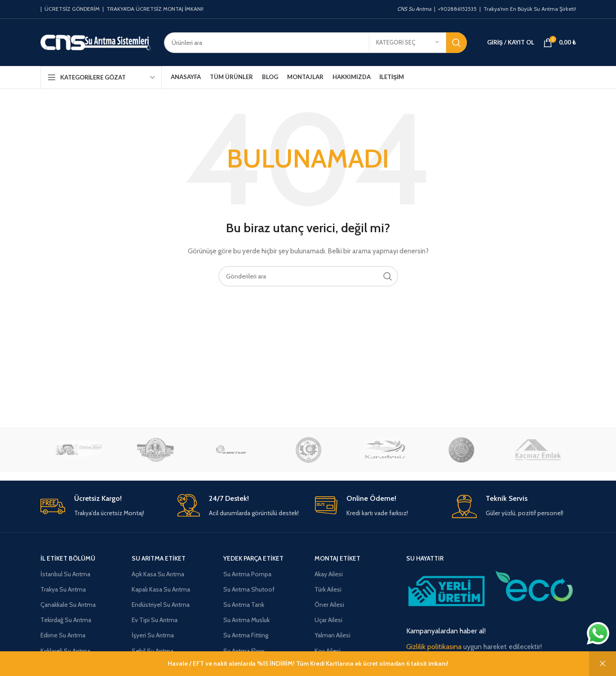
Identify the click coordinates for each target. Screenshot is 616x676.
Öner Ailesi (329, 605)
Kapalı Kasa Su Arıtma (161, 589)
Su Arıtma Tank (244, 605)
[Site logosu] (95, 42)
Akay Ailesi (329, 574)
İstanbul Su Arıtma (65, 574)
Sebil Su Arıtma (153, 651)
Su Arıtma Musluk (246, 620)
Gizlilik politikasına (434, 647)
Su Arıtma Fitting (246, 635)
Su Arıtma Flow (244, 651)
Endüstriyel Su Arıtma (161, 605)
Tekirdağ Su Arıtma (66, 620)
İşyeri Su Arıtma (153, 635)
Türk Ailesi (328, 589)
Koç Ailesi (328, 651)
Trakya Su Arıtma (63, 589)
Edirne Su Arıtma (63, 635)
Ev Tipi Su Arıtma (155, 620)
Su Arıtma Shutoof (249, 589)
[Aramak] (316, 43)
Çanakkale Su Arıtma (68, 605)
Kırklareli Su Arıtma (65, 651)
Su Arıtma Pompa (247, 574)
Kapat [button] (603, 664)
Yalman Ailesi (332, 635)
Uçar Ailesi (328, 620)
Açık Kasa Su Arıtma (158, 574)
